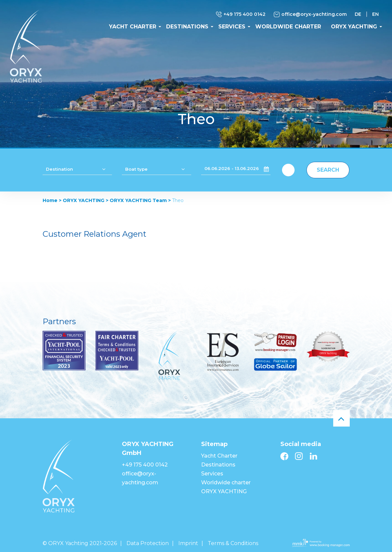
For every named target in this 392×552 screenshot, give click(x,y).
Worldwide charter (288, 27)
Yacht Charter (133, 27)
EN (375, 14)
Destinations (187, 27)
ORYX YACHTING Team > (140, 200)
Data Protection (148, 543)
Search (328, 170)
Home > (52, 200)
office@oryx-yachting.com (310, 15)
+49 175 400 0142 (241, 15)
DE (358, 14)
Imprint (188, 543)
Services (232, 27)
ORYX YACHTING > (86, 200)
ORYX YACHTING (354, 27)
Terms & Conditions (233, 543)
